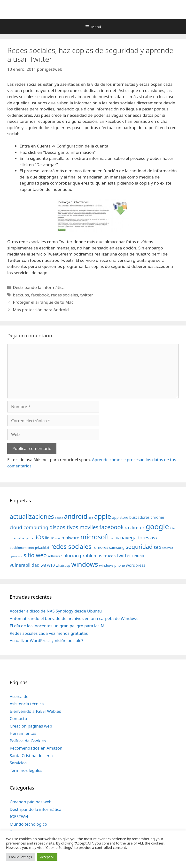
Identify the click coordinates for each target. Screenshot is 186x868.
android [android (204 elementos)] (76, 516)
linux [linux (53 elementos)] (49, 538)
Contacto (18, 718)
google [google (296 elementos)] (157, 527)
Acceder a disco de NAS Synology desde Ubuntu (56, 611)
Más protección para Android (41, 310)
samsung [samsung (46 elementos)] (117, 547)
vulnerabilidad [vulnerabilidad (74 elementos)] (25, 565)
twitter (87, 295)
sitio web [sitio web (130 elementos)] (35, 555)
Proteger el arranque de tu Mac (43, 302)
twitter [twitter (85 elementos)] (124, 555)
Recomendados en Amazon (36, 748)
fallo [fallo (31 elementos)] (128, 528)
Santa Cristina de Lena (31, 756)
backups (21, 295)
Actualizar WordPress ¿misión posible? (46, 640)
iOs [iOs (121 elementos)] (40, 537)
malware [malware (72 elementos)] (70, 538)
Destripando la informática (39, 287)
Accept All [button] (47, 857)
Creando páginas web (31, 802)
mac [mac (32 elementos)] (58, 538)
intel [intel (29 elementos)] (173, 528)
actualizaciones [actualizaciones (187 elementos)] (32, 516)
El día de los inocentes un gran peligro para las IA (57, 626)
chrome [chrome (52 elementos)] (157, 517)
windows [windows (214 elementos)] (85, 564)
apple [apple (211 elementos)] (103, 516)
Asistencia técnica (27, 704)
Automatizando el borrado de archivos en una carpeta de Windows (74, 618)
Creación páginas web (31, 726)
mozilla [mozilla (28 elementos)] (115, 538)
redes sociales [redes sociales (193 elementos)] (71, 546)
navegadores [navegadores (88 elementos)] (135, 538)
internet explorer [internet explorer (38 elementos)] (22, 538)
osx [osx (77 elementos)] (154, 538)
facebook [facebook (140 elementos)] (112, 527)
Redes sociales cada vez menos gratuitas (49, 633)
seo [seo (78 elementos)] (158, 547)
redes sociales (65, 295)
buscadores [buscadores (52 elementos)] (139, 517)
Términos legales (26, 770)
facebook (40, 295)
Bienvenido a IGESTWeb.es (35, 711)
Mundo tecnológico (28, 824)
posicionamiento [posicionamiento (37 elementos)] (22, 548)
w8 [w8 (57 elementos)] (43, 565)
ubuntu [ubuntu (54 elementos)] (139, 556)
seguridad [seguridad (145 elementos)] (139, 547)
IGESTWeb (20, 817)
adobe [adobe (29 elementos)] (59, 518)
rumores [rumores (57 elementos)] (100, 547)
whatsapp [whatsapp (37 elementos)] (63, 566)
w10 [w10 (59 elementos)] (51, 565)
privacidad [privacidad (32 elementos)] (42, 548)
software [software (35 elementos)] (54, 556)
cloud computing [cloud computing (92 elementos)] (29, 527)
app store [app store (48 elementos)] (120, 517)
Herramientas (23, 733)
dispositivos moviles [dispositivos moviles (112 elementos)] (74, 527)
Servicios (18, 763)
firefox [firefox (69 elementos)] (138, 527)
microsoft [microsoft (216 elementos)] (95, 537)
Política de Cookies (28, 741)
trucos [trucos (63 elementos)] (110, 556)
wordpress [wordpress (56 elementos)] (136, 565)
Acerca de (19, 696)
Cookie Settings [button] (20, 857)
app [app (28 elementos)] (91, 518)
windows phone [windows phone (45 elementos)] (112, 565)
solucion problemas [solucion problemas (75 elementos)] (82, 555)
